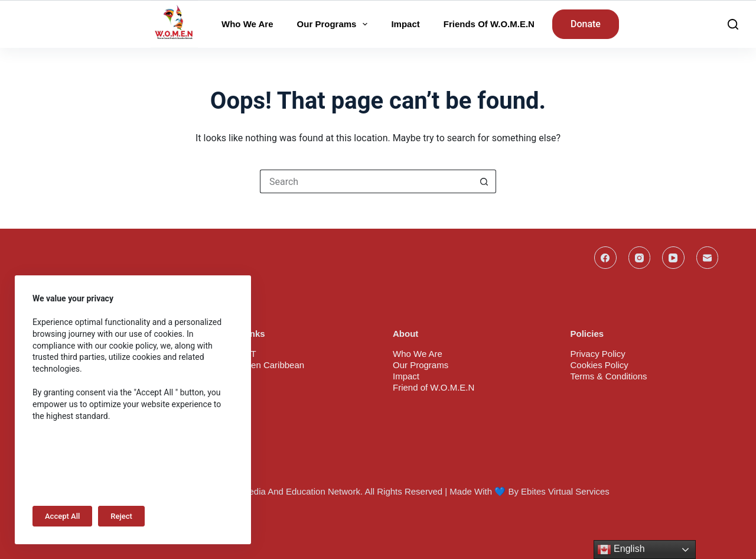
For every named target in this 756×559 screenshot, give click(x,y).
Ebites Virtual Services (565, 491)
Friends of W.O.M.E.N (489, 24)
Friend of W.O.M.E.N (434, 387)
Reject (121, 516)
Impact (405, 24)
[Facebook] (605, 258)
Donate (586, 24)
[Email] (708, 258)
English (621, 550)
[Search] (733, 24)
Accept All (62, 516)
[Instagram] (640, 258)
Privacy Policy (598, 354)
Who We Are (247, 24)
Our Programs (335, 24)
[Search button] (484, 181)
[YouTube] (673, 258)
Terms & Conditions (609, 376)
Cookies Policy (599, 365)
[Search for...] (366, 181)
